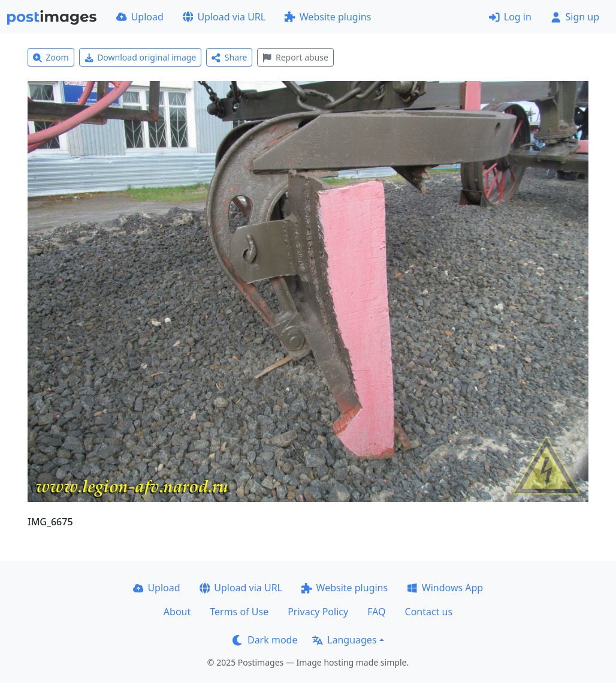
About (177, 612)
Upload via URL (224, 17)
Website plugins (328, 17)
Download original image (141, 57)
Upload (140, 17)
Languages (344, 640)
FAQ (376, 612)
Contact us (429, 612)
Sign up (575, 17)
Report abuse (295, 57)
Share (229, 57)
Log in (510, 17)
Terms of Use (239, 612)
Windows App (445, 588)
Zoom (51, 57)
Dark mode (265, 640)
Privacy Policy (318, 612)
